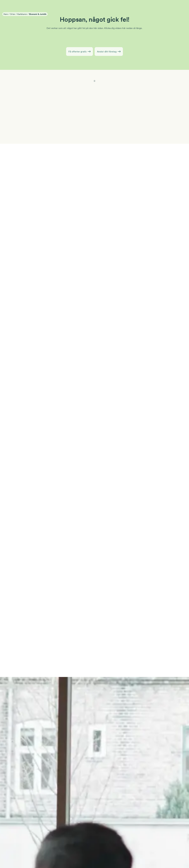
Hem (6, 14)
